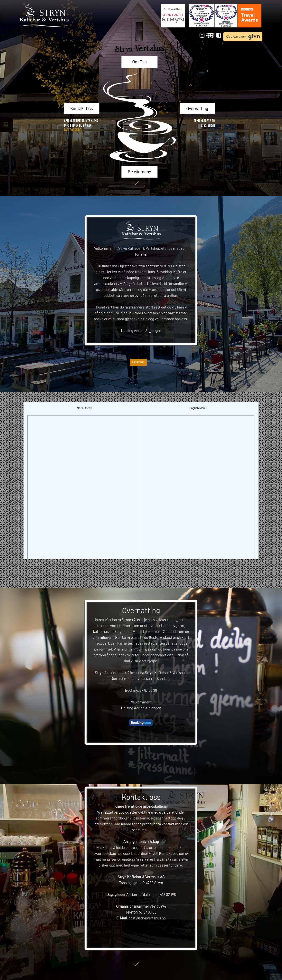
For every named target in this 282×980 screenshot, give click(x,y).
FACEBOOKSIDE (73, 130)
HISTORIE (138, 362)
